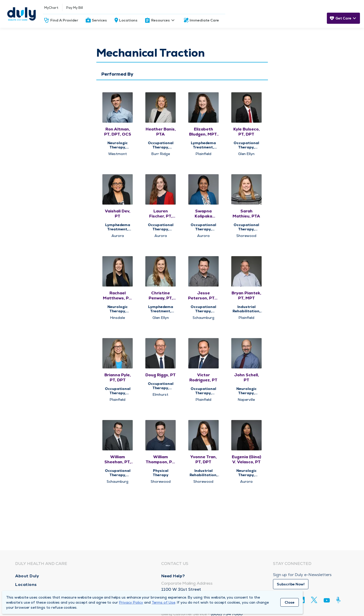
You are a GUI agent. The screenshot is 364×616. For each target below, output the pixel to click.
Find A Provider (64, 20)
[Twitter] (314, 600)
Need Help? (173, 576)
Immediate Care (204, 20)
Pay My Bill (75, 8)
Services (99, 20)
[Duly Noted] (339, 600)
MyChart (51, 8)
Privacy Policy (131, 602)
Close (290, 602)
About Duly (27, 576)
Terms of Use (163, 602)
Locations (128, 20)
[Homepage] (21, 14)
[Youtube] (327, 601)
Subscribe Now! (291, 584)
